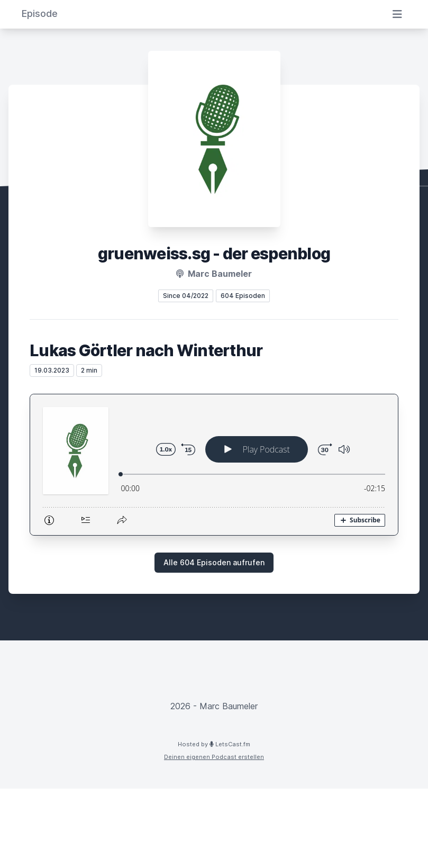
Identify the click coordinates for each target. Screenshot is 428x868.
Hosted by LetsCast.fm (214, 744)
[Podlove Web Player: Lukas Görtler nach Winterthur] (214, 465)
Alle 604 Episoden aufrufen (214, 562)
